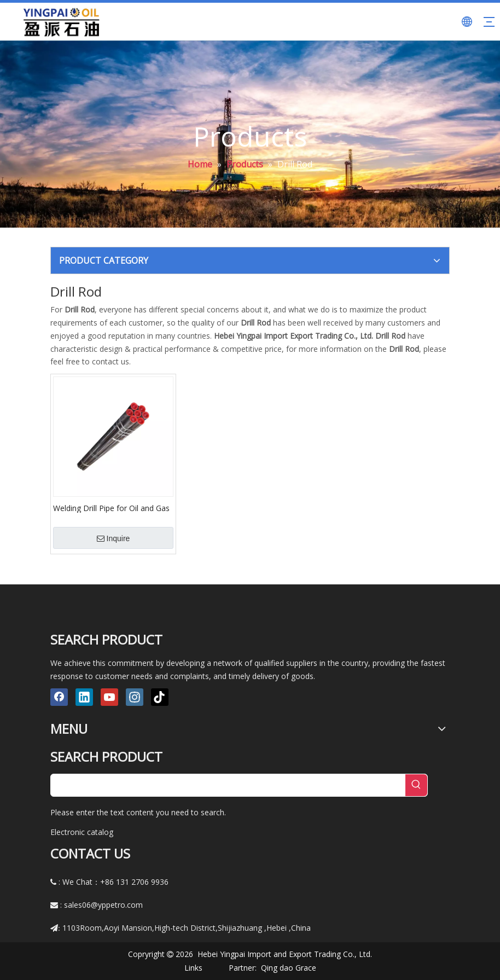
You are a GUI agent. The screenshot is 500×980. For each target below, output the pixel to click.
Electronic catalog (82, 832)
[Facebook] (59, 697)
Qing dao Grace (289, 968)
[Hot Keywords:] (416, 785)
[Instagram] (135, 697)
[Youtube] (109, 697)
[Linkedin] (84, 697)
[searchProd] (228, 785)
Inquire (114, 538)
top (477, 933)
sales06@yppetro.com (103, 905)
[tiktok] (160, 697)
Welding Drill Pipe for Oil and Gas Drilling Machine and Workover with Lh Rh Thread (111, 508)
